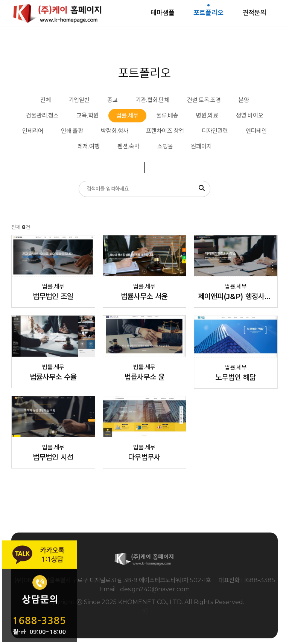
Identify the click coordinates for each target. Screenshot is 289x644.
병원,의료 (207, 115)
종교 (113, 100)
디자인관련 (215, 131)
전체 (46, 100)
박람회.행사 (115, 131)
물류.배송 (167, 115)
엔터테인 (256, 131)
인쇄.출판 (72, 131)
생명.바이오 (250, 115)
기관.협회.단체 (152, 100)
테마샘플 (163, 13)
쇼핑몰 (165, 146)
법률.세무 (127, 115)
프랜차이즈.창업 (165, 131)
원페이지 (201, 146)
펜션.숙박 (129, 146)
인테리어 (33, 131)
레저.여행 (89, 146)
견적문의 (254, 13)
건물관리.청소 (42, 115)
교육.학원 (87, 115)
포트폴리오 (208, 13)
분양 (244, 100)
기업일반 (79, 100)
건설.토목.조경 (204, 100)
